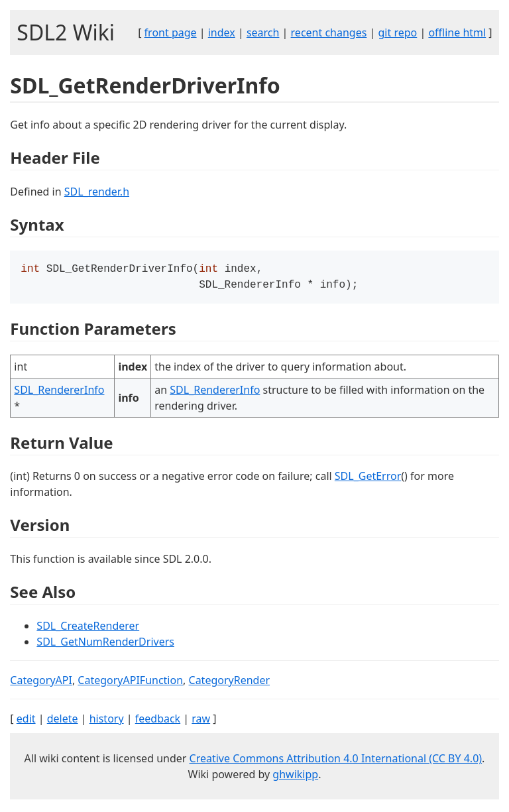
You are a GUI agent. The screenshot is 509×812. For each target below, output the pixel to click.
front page (171, 32)
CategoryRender (230, 683)
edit (26, 721)
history (107, 721)
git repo (398, 32)
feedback (158, 721)
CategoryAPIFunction (130, 683)
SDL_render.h (97, 192)
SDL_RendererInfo (59, 392)
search (263, 32)
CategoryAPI (41, 683)
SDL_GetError (368, 479)
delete (63, 721)
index (222, 32)
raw (201, 721)
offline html (457, 32)
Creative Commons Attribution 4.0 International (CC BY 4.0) (336, 761)
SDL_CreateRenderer (88, 628)
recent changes (329, 32)
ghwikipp (295, 777)
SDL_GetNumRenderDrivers (105, 644)
